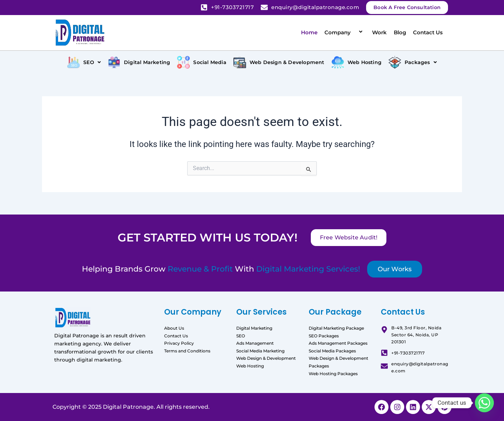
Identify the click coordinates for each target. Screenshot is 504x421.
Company (345, 32)
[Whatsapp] (484, 403)
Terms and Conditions (187, 351)
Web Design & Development (266, 358)
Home (309, 32)
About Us (174, 328)
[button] (84, 62)
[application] (353, 32)
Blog (400, 32)
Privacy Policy (179, 343)
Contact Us (428, 32)
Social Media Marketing (260, 351)
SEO (241, 336)
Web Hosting (250, 366)
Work (379, 32)
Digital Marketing (254, 328)
